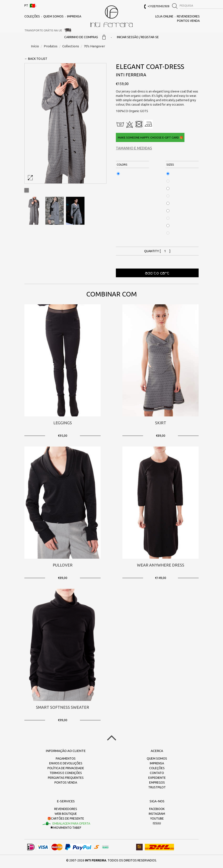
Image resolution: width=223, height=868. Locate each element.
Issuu (157, 823)
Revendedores (188, 16)
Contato (157, 773)
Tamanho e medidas (134, 148)
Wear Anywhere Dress (161, 565)
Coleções (32, 16)
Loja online (164, 16)
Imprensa (74, 16)
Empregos (157, 782)
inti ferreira (111, 16)
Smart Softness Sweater (63, 707)
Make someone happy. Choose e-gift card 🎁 (150, 137)
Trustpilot (157, 787)
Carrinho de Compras (85, 37)
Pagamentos (66, 758)
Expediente (157, 778)
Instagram (157, 814)
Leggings (63, 423)
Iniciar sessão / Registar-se (138, 37)
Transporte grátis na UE (43, 30)
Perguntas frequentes (66, 778)
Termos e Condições (66, 773)
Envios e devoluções (66, 763)
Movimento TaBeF (66, 828)
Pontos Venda (188, 21)
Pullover (63, 565)
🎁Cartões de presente (66, 818)
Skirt (161, 423)
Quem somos (53, 16)
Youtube (157, 818)
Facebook (157, 809)
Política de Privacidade (66, 768)
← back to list (36, 59)
